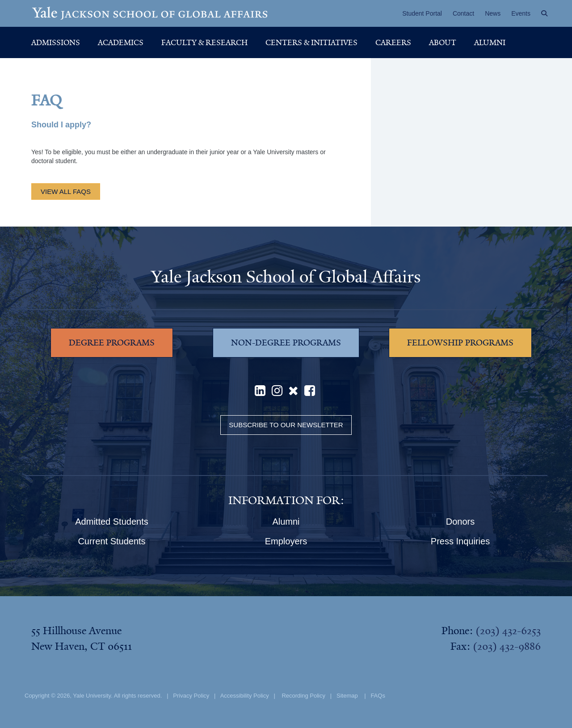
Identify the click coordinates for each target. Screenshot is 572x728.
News (493, 13)
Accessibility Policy (245, 696)
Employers (286, 541)
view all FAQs (66, 191)
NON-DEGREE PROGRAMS (286, 343)
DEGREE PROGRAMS (112, 343)
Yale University (92, 696)
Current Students (111, 541)
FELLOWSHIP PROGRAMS (460, 343)
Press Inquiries (460, 541)
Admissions (56, 42)
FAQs (378, 696)
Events (521, 13)
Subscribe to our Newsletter (286, 425)
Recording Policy (303, 696)
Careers (393, 42)
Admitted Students (111, 522)
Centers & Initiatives (311, 42)
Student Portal (422, 13)
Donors (460, 522)
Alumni (490, 42)
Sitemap (347, 696)
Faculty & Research (204, 42)
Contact (463, 13)
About (443, 42)
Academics (121, 42)
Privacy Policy (191, 696)
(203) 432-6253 (508, 631)
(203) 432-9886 (507, 646)
